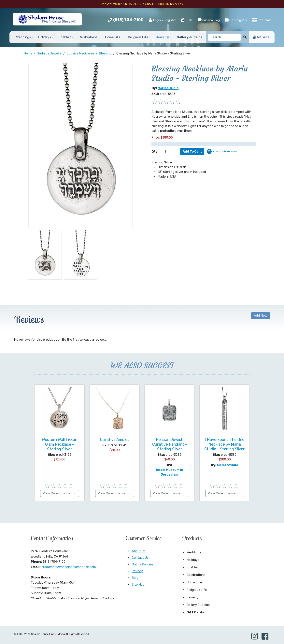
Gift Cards (262, 20)
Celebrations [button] (88, 37)
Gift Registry (236, 20)
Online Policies (142, 564)
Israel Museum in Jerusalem (170, 472)
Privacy (137, 571)
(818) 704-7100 (128, 20)
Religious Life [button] (138, 37)
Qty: (155, 151)
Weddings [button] (23, 37)
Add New (261, 315)
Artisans (261, 37)
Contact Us (140, 558)
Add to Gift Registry (225, 151)
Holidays (193, 560)
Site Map (138, 584)
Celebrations (196, 575)
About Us (139, 551)
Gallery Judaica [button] (190, 37)
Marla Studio (168, 88)
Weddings (194, 552)
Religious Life (197, 590)
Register (170, 20)
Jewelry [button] (162, 37)
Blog (135, 578)
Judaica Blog (209, 20)
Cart (187, 20)
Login (155, 20)
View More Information (60, 493)
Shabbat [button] (65, 37)
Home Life (194, 582)
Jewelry (192, 597)
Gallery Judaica (198, 605)
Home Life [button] (113, 37)
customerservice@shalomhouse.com (69, 567)
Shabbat (193, 567)
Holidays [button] (45, 37)
